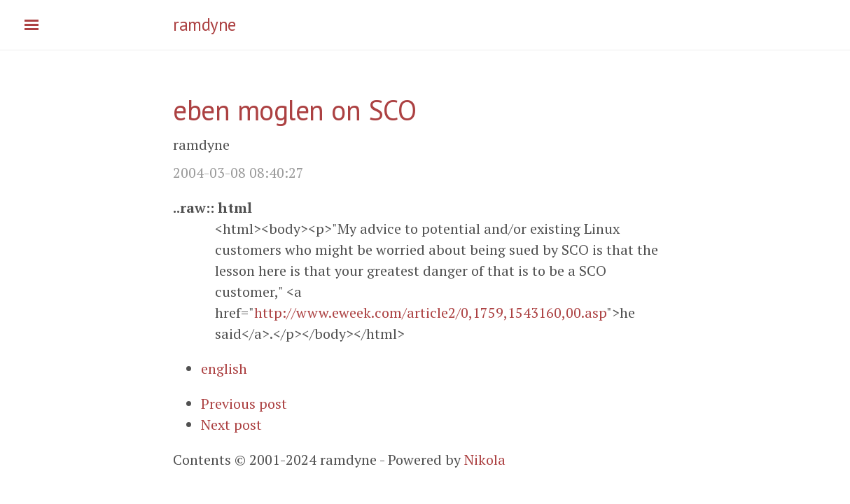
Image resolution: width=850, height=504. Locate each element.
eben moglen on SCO (294, 110)
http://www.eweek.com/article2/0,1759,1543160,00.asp (430, 313)
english (224, 369)
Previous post (244, 404)
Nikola (485, 460)
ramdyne (204, 24)
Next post (231, 425)
